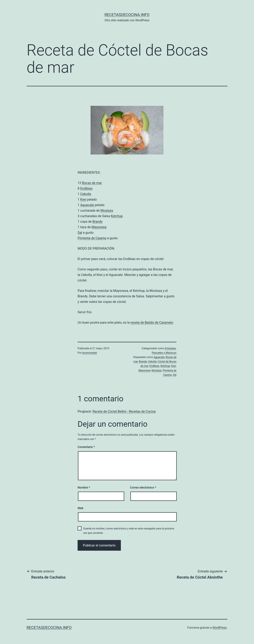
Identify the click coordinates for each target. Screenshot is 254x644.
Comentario (86, 447)
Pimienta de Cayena (92, 238)
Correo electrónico (143, 487)
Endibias (86, 188)
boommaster (90, 353)
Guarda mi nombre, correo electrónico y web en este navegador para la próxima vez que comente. (129, 531)
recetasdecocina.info (127, 15)
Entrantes (170, 348)
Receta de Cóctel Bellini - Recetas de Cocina (124, 411)
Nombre (84, 487)
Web (80, 508)
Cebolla (86, 194)
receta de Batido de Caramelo (152, 322)
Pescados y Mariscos (164, 353)
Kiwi (83, 199)
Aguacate (87, 205)
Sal (80, 233)
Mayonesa (99, 227)
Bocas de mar (92, 183)
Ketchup (117, 216)
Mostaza (107, 211)
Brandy (98, 222)
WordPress (220, 628)
